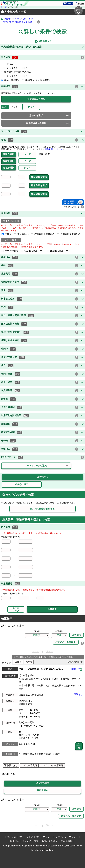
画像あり (78, 695)
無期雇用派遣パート (59, 251)
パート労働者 (10, 251)
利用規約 (15, 841)
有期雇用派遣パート (33, 251)
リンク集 (11, 837)
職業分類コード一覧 (54, 149)
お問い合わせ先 (50, 841)
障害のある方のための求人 (16, 72)
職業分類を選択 (39, 177)
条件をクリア (16, 610)
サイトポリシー (44, 837)
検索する (42, 477)
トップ (4, 7)
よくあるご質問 (30, 841)
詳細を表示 (43, 790)
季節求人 (28, 80)
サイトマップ (26, 837)
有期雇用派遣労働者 (43, 234)
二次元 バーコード (79, 746)
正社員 (7, 234)
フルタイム (12, 68)
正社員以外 (21, 234)
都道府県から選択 (36, 99)
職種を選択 (9, 154)
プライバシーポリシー (67, 837)
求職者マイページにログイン (18, 19)
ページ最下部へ (79, 11)
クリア (27, 154)
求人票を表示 (43, 784)
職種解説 (75, 669)
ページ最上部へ (79, 846)
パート (28, 68)
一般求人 (7, 64)
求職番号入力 (42, 42)
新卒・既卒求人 (11, 80)
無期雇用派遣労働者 (69, 234)
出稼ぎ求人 (44, 80)
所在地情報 (67, 841)
